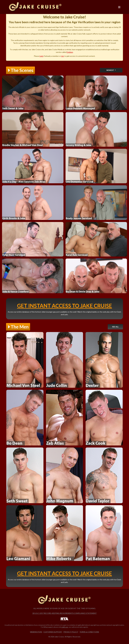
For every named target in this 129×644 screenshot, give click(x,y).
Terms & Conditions (89, 632)
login (41, 56)
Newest (110, 70)
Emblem (70, 52)
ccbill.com (65, 627)
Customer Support (53, 632)
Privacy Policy (71, 632)
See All (115, 327)
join (63, 56)
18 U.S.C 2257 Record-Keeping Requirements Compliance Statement (64, 613)
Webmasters (36, 632)
